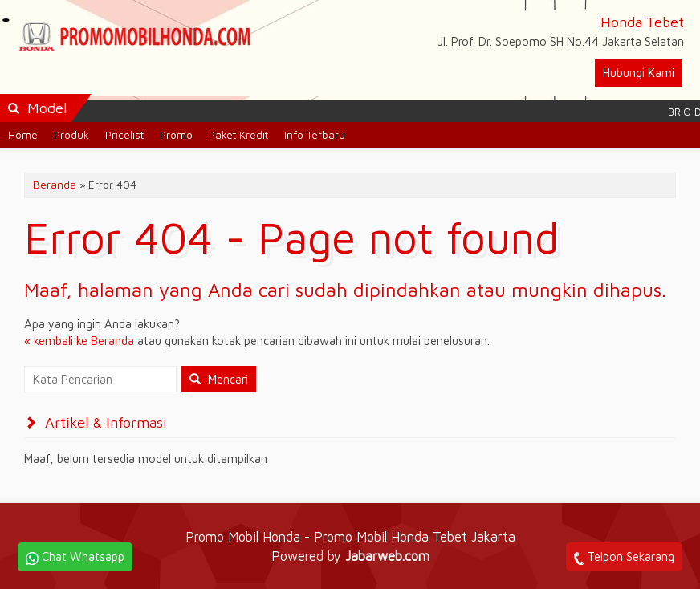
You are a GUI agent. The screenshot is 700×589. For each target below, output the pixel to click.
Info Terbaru (315, 135)
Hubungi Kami (639, 73)
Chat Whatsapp (75, 557)
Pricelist (124, 135)
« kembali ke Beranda (79, 341)
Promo (176, 135)
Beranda (55, 185)
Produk (71, 135)
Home (23, 135)
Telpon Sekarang (624, 557)
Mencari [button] (219, 379)
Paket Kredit (238, 135)
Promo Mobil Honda (245, 536)
